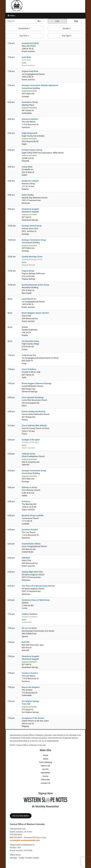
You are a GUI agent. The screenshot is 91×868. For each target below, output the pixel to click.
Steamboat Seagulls (30, 209)
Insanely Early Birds (30, 43)
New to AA (45, 766)
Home (45, 755)
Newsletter (45, 773)
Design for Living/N (30, 181)
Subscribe (45, 780)
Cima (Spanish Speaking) (33, 397)
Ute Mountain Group (30, 341)
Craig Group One (29, 355)
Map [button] (76, 21)
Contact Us (46, 783)
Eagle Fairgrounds (29, 133)
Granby (25, 327)
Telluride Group (28, 454)
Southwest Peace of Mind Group (36, 600)
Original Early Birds (30, 71)
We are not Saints (29, 628)
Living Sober (27, 167)
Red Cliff (25, 642)
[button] (24, 28)
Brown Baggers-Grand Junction (35, 313)
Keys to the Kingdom (31, 687)
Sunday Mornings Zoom (32, 257)
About (45, 759)
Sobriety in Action (29, 487)
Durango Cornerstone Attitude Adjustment (40, 85)
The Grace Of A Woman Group (35, 586)
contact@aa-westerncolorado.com (25, 840)
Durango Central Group (32, 226)
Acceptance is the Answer (33, 718)
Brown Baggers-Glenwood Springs (37, 383)
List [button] (57, 21)
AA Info (45, 769)
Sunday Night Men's (30, 572)
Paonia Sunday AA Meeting (33, 411)
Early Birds (26, 57)
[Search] (21, 21)
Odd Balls (26, 558)
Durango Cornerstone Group (34, 240)
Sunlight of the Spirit (31, 440)
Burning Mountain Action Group (35, 285)
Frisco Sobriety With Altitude (34, 426)
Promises (26, 501)
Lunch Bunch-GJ (29, 299)
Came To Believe (29, 369)
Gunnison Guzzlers (30, 119)
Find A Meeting (45, 762)
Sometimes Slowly (30, 102)
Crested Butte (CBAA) (31, 544)
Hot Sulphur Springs (30, 701)
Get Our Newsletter (21, 816)
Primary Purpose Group (32, 150)
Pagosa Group (28, 271)
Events (45, 776)
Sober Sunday (28, 195)
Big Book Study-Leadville (33, 515)
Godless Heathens (30, 614)
